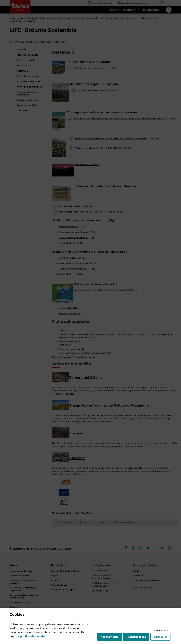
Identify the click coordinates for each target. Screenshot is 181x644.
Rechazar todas (138, 638)
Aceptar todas (111, 638)
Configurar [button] (162, 638)
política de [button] (33, 636)
